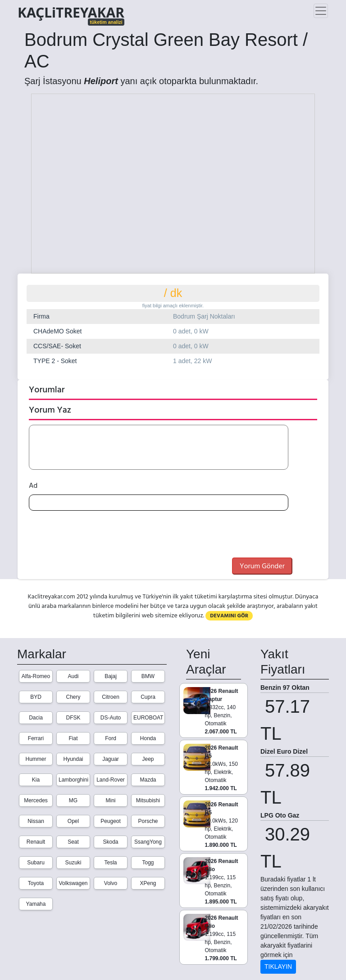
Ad (33, 486)
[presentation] (97, 535)
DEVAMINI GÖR (229, 616)
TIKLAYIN (278, 967)
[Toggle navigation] (321, 11)
